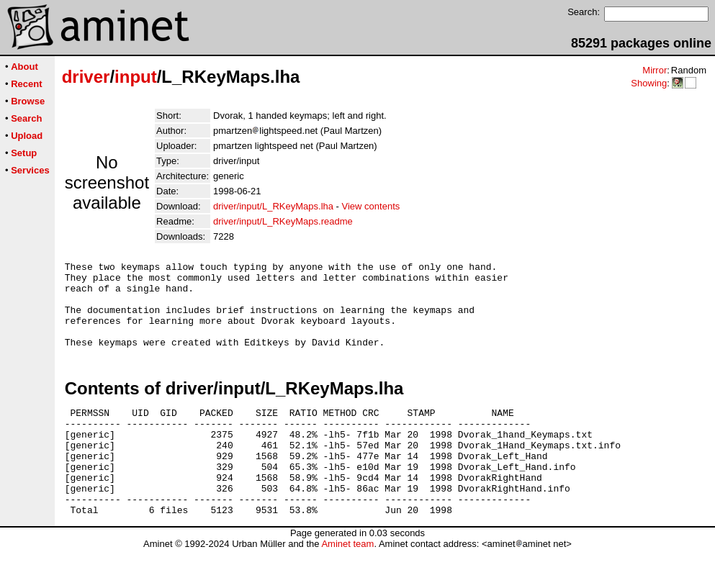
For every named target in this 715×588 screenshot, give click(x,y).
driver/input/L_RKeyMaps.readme (283, 221)
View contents (371, 206)
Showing (649, 83)
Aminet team (347, 583)
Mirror (655, 70)
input (136, 77)
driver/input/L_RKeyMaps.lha (273, 206)
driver (86, 77)
